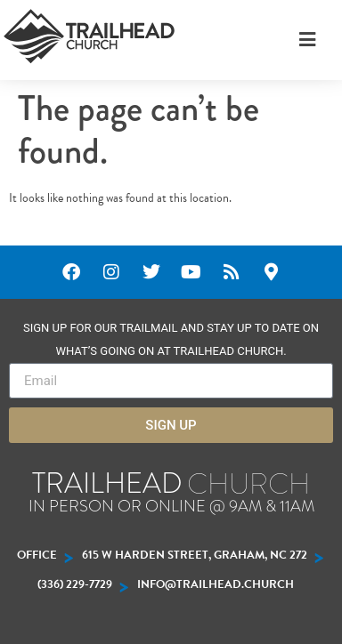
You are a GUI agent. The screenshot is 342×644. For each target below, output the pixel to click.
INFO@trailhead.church (216, 584)
